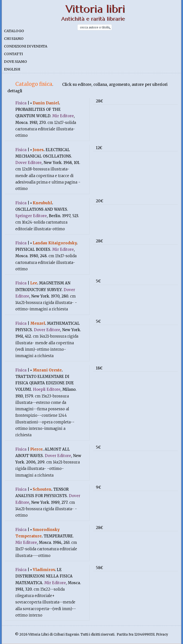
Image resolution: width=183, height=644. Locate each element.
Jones (38, 150)
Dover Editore (28, 163)
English (12, 69)
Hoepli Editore (47, 389)
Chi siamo (14, 39)
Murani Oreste (47, 370)
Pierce (36, 449)
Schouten (42, 489)
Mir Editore (63, 116)
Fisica (21, 103)
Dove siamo (15, 62)
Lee (34, 283)
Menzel (38, 323)
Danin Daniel (46, 103)
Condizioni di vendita (26, 46)
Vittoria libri (95, 9)
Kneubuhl (42, 203)
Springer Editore (31, 216)
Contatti (13, 54)
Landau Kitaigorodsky (55, 243)
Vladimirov (44, 570)
